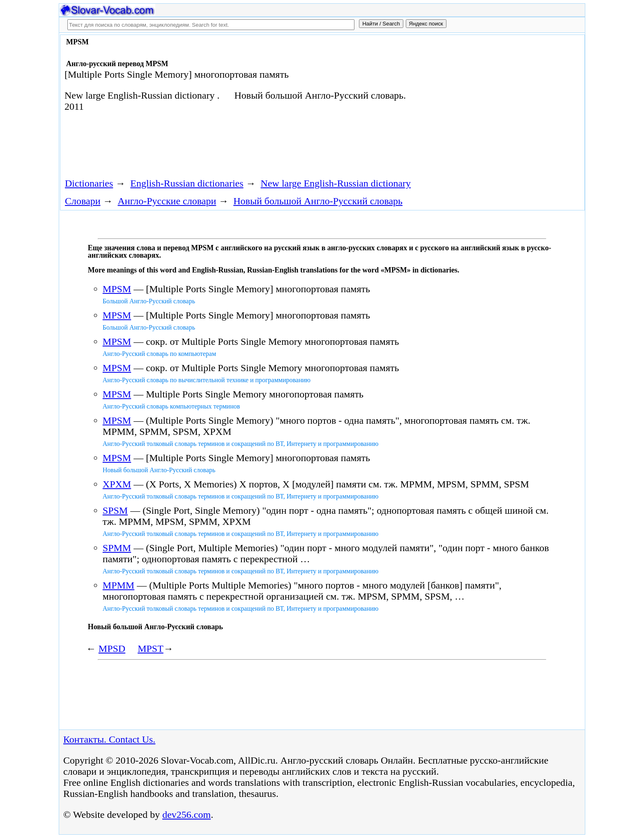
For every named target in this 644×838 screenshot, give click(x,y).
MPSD (112, 649)
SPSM (115, 510)
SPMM (117, 548)
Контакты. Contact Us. (109, 739)
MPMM (118, 585)
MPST (151, 649)
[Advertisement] (489, 104)
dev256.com (186, 815)
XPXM (117, 484)
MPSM (117, 289)
